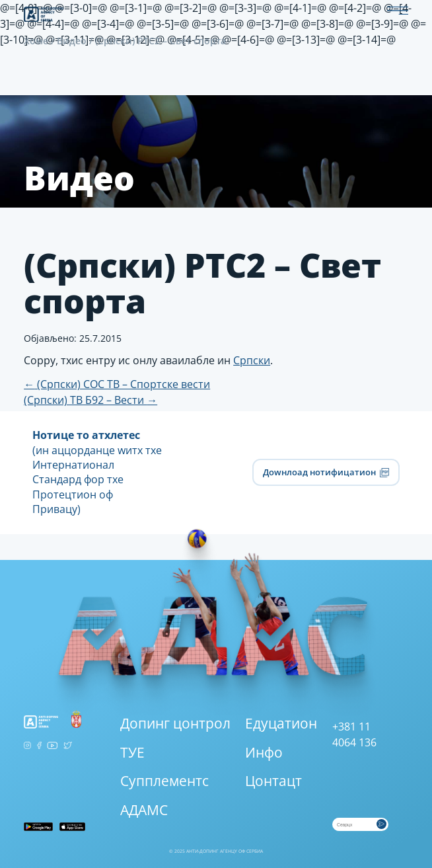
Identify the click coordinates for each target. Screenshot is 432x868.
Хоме (36, 41)
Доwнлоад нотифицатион (326, 472)
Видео (72, 41)
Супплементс (164, 781)
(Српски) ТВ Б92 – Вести (90, 400)
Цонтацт (273, 781)
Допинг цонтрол (175, 723)
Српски (252, 360)
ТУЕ (132, 752)
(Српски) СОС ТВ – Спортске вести (117, 384)
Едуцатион (281, 723)
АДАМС (144, 810)
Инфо (264, 752)
